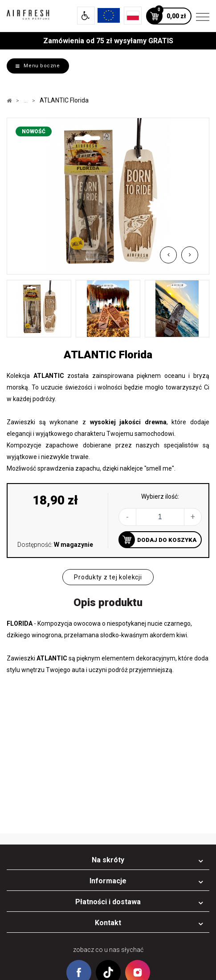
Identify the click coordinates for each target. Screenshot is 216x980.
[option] (108, 196)
